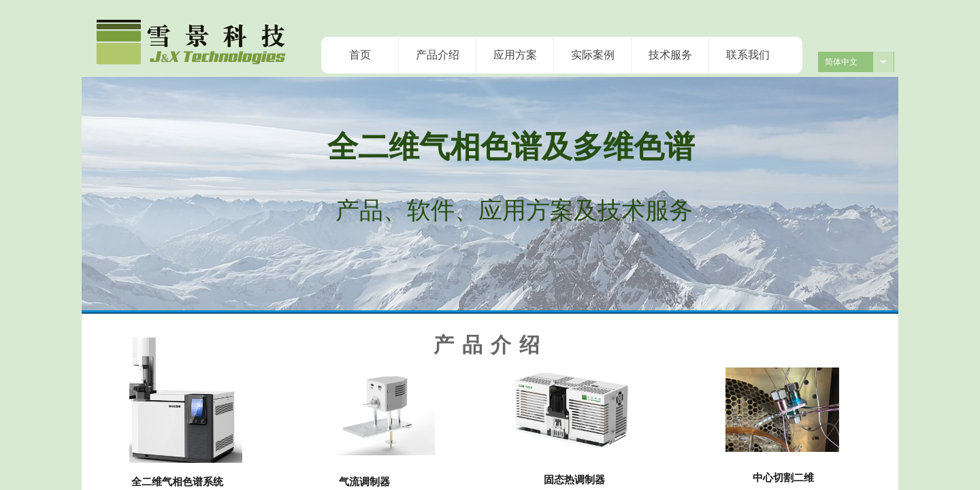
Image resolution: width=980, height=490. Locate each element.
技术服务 (670, 55)
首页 (360, 55)
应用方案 (515, 55)
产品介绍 (438, 55)
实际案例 (593, 55)
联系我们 (748, 55)
